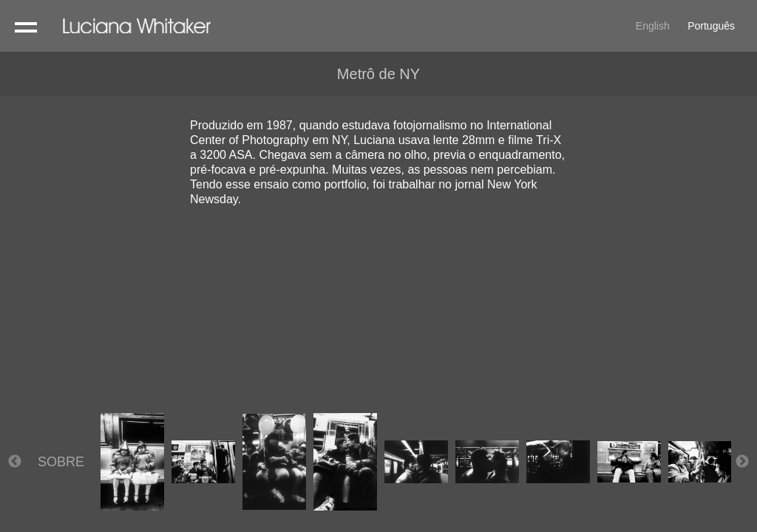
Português (711, 26)
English (653, 26)
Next (742, 462)
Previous (15, 462)
